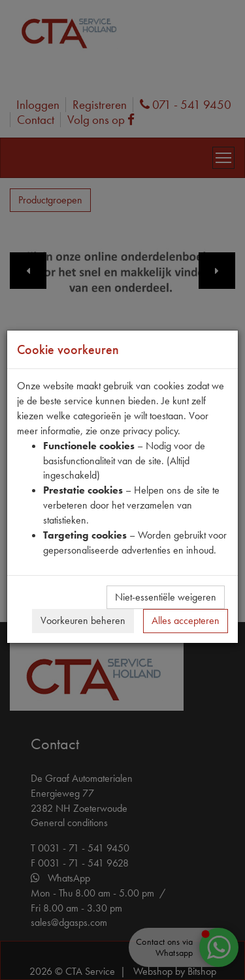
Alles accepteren (186, 620)
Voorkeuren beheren (83, 620)
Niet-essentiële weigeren (166, 597)
